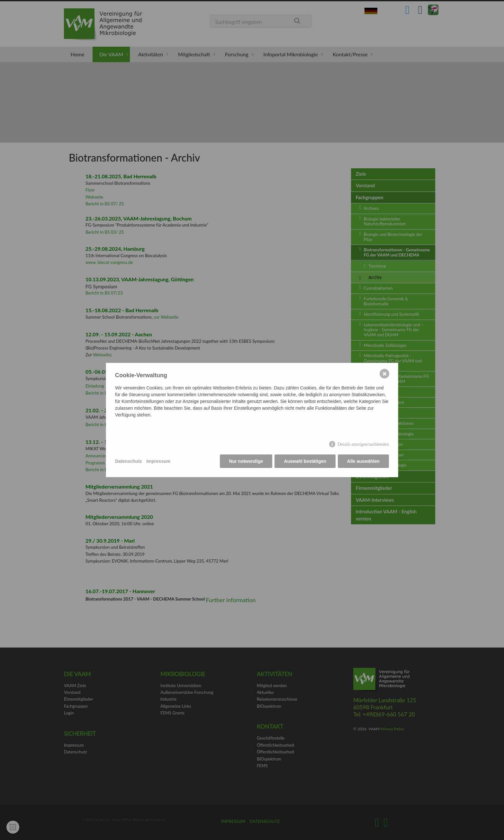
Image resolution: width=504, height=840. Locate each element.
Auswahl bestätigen (305, 461)
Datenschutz (128, 461)
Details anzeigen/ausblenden (363, 444)
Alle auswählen (363, 461)
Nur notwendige (246, 461)
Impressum (158, 461)
